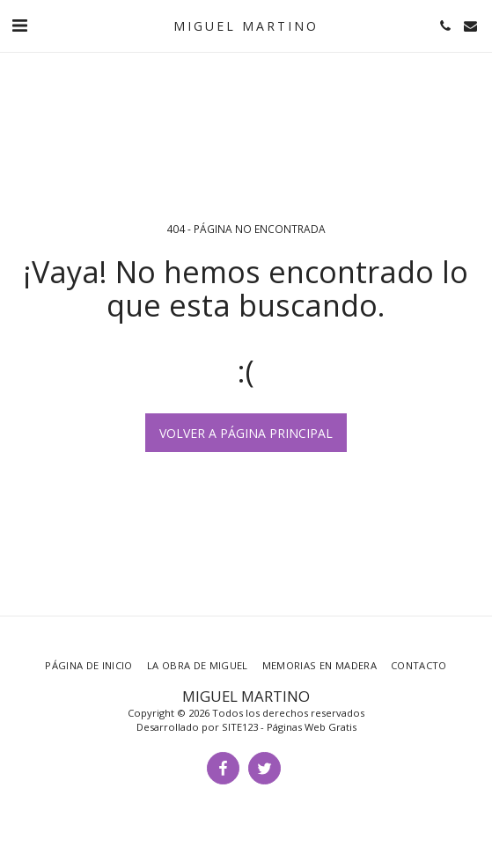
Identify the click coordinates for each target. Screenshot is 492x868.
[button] (19, 25)
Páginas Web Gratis (312, 727)
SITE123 (240, 727)
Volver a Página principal (246, 433)
